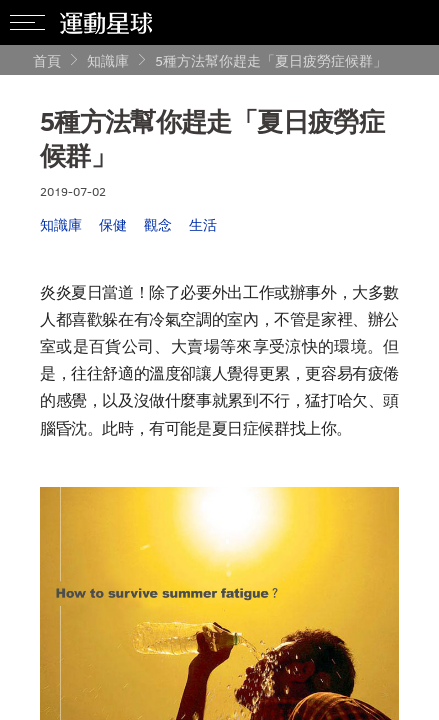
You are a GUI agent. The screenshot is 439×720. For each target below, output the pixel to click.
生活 (203, 224)
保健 (113, 224)
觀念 (158, 224)
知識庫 (108, 60)
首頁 (47, 60)
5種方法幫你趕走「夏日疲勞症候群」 (271, 60)
